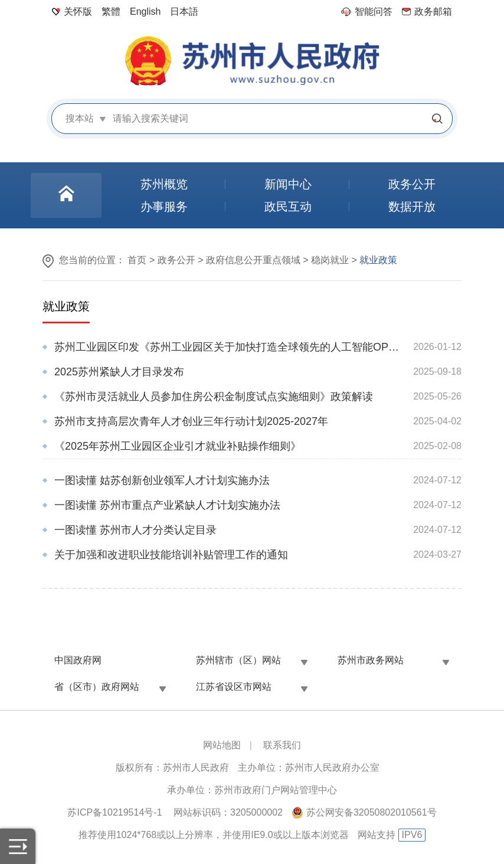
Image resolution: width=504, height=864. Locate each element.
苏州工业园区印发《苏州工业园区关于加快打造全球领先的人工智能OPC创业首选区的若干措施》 (228, 347)
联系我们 (282, 745)
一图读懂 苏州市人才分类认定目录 (135, 530)
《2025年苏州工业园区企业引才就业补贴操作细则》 (178, 446)
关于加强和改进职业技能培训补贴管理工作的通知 (171, 555)
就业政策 (66, 306)
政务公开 (176, 260)
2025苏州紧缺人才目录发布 (119, 372)
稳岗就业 (330, 260)
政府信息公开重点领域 (253, 260)
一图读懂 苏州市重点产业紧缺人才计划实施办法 (167, 505)
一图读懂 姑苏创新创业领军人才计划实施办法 (162, 480)
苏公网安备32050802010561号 (372, 812)
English (145, 12)
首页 (137, 260)
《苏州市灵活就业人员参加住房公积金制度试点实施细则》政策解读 (214, 397)
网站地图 (222, 745)
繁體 (111, 12)
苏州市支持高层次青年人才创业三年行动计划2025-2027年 (191, 421)
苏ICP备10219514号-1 (114, 812)
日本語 (184, 12)
